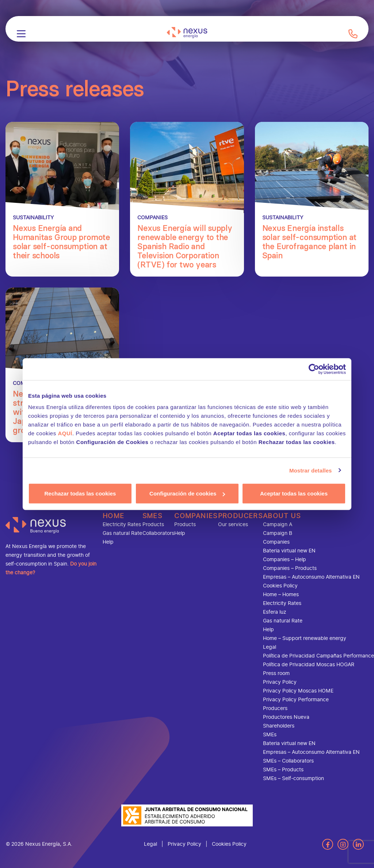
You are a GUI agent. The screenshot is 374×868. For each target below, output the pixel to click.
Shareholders (279, 726)
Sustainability (33, 218)
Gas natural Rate (122, 533)
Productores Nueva (286, 717)
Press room (276, 673)
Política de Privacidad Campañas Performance (318, 656)
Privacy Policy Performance (296, 700)
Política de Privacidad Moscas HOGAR (309, 665)
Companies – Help (285, 560)
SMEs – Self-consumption (293, 778)
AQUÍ (65, 433)
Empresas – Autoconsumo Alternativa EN (311, 577)
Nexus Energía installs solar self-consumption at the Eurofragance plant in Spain (310, 242)
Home (114, 516)
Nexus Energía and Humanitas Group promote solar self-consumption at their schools (61, 242)
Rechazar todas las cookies (80, 493)
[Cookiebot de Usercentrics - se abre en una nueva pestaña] (314, 369)
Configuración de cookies (187, 493)
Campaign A (278, 524)
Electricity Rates (122, 524)
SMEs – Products (283, 770)
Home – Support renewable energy (305, 638)
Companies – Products (290, 568)
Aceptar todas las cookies (294, 493)
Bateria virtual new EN (289, 551)
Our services (233, 524)
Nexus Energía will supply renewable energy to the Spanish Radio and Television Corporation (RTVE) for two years (185, 246)
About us (282, 516)
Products (153, 524)
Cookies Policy (280, 586)
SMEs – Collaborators (288, 761)
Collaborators (158, 533)
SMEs (152, 516)
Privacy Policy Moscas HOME (298, 691)
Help (108, 542)
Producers (241, 516)
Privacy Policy (280, 682)
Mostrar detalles (311, 470)
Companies (152, 218)
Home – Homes (281, 595)
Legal (270, 647)
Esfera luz (275, 612)
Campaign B (278, 533)
